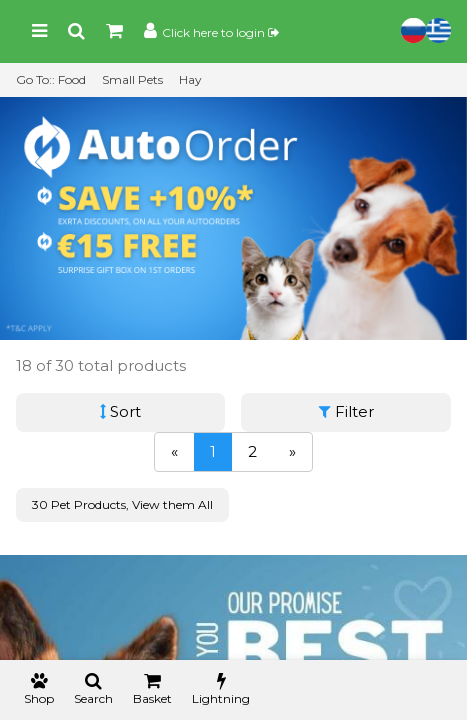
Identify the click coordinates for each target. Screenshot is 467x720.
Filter (346, 411)
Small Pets (132, 79)
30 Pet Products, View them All (122, 504)
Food (72, 79)
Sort (120, 411)
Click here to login (220, 32)
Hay (190, 79)
